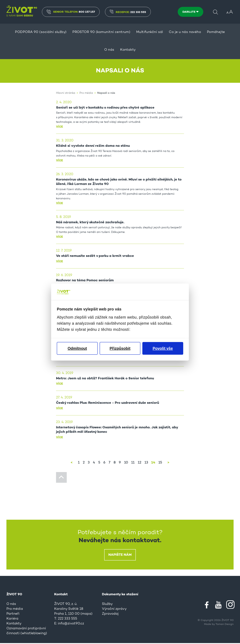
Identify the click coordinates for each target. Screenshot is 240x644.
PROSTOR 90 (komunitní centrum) (101, 32)
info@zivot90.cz (71, 625)
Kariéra (12, 620)
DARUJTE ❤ (190, 12)
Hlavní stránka (66, 93)
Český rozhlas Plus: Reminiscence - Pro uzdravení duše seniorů (108, 404)
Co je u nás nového (185, 32)
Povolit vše (163, 348)
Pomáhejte (216, 32)
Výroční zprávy (114, 610)
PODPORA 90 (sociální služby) (41, 32)
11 (133, 464)
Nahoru (61, 478)
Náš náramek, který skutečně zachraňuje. (90, 223)
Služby (107, 605)
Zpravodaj (110, 615)
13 (146, 464)
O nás (109, 50)
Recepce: (128, 12)
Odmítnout (77, 348)
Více (59, 127)
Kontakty (128, 50)
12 (139, 464)
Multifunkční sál (150, 32)
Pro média (86, 93)
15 (160, 464)
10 (126, 464)
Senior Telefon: (71, 12)
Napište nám (120, 556)
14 (153, 463)
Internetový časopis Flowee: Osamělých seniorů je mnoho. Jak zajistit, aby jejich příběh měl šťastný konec (117, 431)
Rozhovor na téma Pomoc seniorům (85, 281)
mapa (86, 615)
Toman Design (225, 625)
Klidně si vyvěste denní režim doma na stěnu (93, 146)
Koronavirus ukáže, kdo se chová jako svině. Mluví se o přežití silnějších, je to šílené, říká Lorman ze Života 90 (119, 182)
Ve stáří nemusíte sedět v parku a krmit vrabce (95, 256)
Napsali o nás (106, 93)
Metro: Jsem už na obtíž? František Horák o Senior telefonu (105, 379)
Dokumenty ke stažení (120, 595)
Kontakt (61, 595)
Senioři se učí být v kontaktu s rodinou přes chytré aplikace (105, 108)
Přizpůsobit (120, 348)
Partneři (13, 615)
